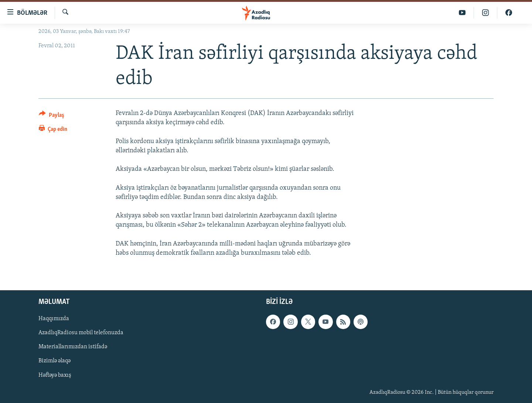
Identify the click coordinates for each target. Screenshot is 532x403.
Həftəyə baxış (55, 375)
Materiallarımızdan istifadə (73, 347)
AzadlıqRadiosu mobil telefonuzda (81, 333)
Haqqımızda (54, 319)
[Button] (52, 116)
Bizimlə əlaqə (54, 361)
